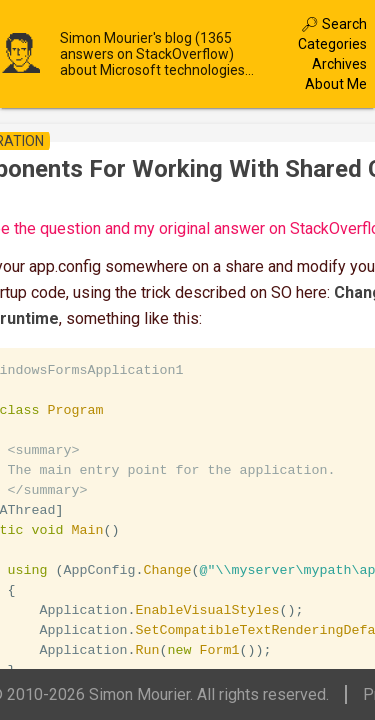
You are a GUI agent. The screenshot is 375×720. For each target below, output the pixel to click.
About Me (336, 84)
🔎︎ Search (334, 24)
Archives (339, 64)
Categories (332, 44)
